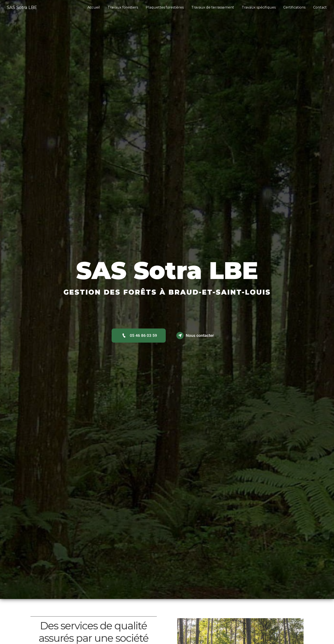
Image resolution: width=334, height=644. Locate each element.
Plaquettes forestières (165, 7)
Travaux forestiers (123, 7)
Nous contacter (195, 336)
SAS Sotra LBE (22, 7)
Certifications (294, 7)
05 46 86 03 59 (139, 336)
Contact (320, 7)
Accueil (94, 7)
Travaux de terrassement (213, 7)
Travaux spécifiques (259, 7)
